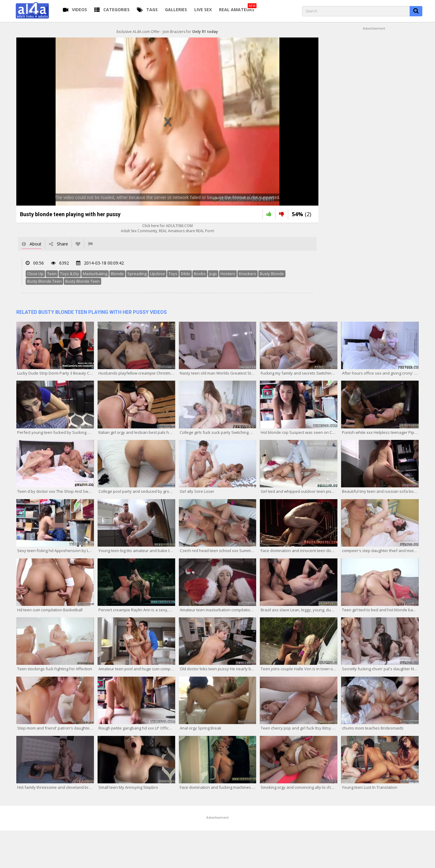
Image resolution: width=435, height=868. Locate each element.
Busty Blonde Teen (44, 281)
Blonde (117, 274)
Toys (173, 274)
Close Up (35, 274)
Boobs (200, 274)
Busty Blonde (272, 274)
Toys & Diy (70, 274)
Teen (52, 274)
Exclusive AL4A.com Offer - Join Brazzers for (167, 32)
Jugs (213, 274)
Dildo (186, 274)
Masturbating (95, 274)
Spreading (137, 274)
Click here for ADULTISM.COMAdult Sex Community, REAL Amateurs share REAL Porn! (168, 228)
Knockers (248, 274)
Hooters (228, 274)
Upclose (158, 274)
